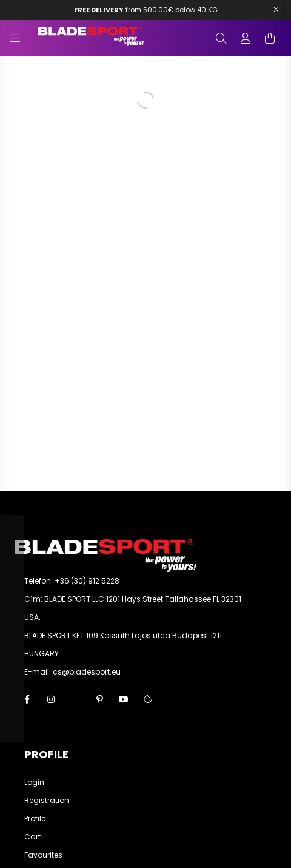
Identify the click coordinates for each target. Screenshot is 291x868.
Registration (47, 801)
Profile (35, 819)
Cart (32, 837)
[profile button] (246, 38)
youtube (124, 699)
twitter (75, 699)
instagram (51, 699)
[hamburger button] (15, 38)
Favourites (43, 855)
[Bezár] (276, 10)
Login (34, 782)
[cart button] (270, 38)
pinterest (99, 699)
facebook (27, 699)
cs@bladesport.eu (87, 672)
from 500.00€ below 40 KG (146, 10)
